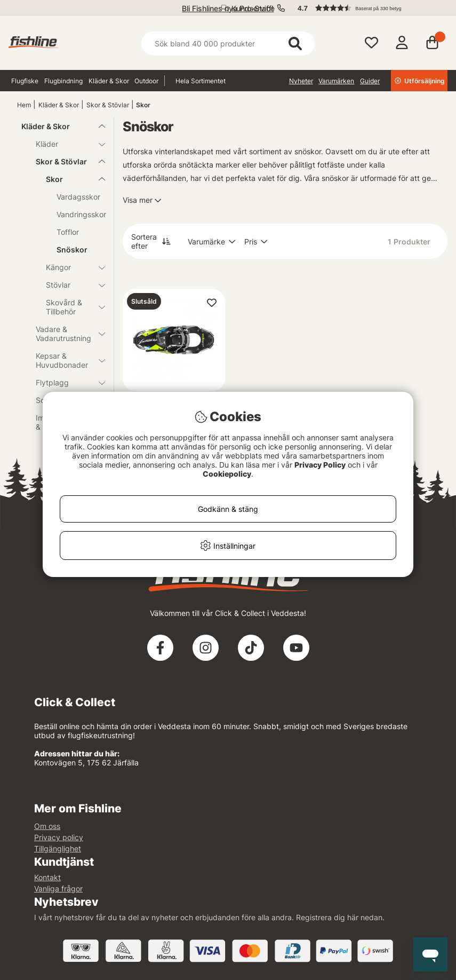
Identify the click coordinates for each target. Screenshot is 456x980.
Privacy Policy (320, 465)
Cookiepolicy (227, 474)
